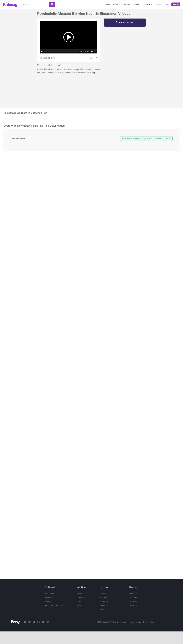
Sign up (176, 4)
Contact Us (134, 605)
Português (104, 602)
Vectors (107, 4)
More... (103, 609)
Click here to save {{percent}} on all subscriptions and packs (146, 138)
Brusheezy (49, 594)
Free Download (127, 22)
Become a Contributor (54, 605)
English (103, 594)
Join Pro (158, 4)
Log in (166, 4)
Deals (80, 594)
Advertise (81, 598)
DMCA (80, 605)
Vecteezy (48, 598)
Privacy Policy (149, 622)
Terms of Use (136, 622)
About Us (133, 594)
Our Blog (133, 602)
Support (81, 602)
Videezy (48, 602)
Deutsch (103, 605)
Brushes (136, 4)
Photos (115, 4)
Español (103, 598)
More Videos (125, 4)
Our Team (133, 598)
